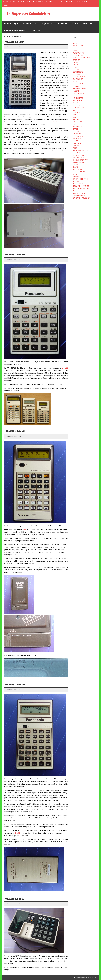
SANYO (75, 167)
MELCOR (76, 117)
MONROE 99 (77, 122)
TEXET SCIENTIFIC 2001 (81, 188)
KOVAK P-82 (77, 103)
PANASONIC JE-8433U (15, 255)
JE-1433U (65, 368)
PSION (75, 148)
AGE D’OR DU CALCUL (24, 2)
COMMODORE (78, 72)
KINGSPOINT (77, 101)
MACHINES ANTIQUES (9, 2)
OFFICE (75, 129)
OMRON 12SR (78, 134)
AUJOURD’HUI (50, 2)
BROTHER (76, 60)
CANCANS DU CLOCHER (81, 198)
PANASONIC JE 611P (14, 42)
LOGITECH (77, 112)
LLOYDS (76, 110)
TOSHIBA (76, 191)
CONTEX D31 (78, 74)
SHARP (75, 174)
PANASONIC (77, 139)
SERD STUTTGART (79, 172)
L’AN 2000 (59, 2)
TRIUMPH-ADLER (79, 193)
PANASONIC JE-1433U (15, 685)
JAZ (74, 96)
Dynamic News (92, 978)
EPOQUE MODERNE (38, 2)
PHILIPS (76, 141)
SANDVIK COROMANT (81, 160)
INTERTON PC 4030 (80, 93)
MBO (75, 115)
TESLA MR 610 (78, 184)
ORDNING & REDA (79, 136)
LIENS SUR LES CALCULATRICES (84, 2)
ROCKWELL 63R (78, 155)
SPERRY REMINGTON (80, 179)
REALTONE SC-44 (79, 153)
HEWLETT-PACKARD (80, 89)
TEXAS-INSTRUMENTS (81, 186)
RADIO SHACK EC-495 (81, 150)
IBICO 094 (76, 91)
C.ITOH (75, 62)
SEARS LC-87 (77, 169)
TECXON (76, 181)
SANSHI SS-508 (78, 162)
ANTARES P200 (78, 46)
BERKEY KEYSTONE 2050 (82, 58)
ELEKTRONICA (78, 79)
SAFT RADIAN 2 (78, 158)
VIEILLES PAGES (68, 2)
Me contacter (7, 5)
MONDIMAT (77, 120)
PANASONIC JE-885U (14, 899)
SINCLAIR (76, 177)
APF (74, 48)
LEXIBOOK (76, 105)
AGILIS (75, 43)
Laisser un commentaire (13, 47)
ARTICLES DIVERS (79, 196)
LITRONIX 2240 (78, 108)
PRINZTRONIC (78, 143)
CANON (76, 65)
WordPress (82, 978)
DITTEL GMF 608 (79, 77)
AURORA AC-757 (79, 53)
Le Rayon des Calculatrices (28, 14)
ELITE (75, 81)
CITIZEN (76, 70)
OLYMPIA (76, 131)
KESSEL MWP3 (78, 98)
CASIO (75, 67)
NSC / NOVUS (78, 127)
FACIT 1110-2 (78, 84)
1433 (24, 530)
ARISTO (76, 51)
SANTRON (76, 165)
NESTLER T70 (78, 124)
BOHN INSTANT (79, 55)
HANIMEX (76, 86)
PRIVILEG (76, 146)
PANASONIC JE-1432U (15, 431)
